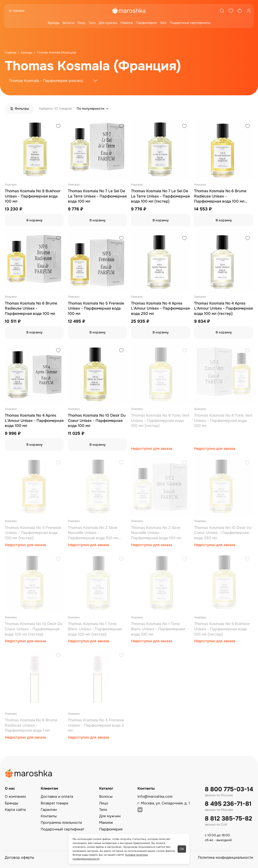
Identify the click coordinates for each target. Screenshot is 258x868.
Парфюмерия (146, 23)
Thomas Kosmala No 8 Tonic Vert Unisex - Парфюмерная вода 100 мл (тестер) (160, 421)
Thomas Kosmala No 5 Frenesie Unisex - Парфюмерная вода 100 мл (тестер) (33, 533)
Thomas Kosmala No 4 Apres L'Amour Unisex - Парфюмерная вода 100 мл (34, 421)
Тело (92, 23)
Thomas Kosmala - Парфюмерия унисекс (46, 81)
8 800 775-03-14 (229, 789)
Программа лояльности (61, 823)
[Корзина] (240, 11)
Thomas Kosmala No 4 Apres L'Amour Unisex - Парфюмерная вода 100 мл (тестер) (223, 308)
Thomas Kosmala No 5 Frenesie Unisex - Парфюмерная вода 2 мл (96, 725)
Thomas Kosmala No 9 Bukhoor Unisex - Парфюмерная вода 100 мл (33, 196)
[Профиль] (249, 11)
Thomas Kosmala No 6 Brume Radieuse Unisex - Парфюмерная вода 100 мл (31, 308)
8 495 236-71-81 (228, 804)
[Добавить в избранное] (58, 127)
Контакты (49, 816)
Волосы (68, 23)
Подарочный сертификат (62, 829)
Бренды (54, 23)
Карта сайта (15, 810)
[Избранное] (231, 11)
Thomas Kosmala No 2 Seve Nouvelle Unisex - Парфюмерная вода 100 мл (156, 533)
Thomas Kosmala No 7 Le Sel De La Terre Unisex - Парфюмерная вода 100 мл (97, 196)
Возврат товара (54, 803)
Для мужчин (108, 23)
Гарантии (49, 810)
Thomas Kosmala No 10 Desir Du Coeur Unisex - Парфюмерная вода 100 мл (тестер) (34, 629)
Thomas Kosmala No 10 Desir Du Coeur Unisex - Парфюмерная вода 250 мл (223, 533)
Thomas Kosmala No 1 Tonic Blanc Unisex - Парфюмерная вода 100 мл (158, 629)
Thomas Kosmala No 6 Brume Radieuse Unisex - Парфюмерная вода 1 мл (31, 725)
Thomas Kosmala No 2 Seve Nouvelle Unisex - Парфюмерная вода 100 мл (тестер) (93, 533)
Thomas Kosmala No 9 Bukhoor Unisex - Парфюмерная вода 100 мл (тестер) (222, 629)
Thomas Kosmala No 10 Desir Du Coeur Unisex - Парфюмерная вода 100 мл (97, 421)
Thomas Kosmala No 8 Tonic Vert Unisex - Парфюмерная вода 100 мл (223, 421)
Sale (163, 23)
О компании (15, 797)
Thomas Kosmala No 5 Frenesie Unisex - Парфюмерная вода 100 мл (96, 308)
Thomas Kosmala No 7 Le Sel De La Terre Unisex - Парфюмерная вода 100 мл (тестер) (160, 196)
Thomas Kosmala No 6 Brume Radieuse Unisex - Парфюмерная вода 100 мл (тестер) (220, 196)
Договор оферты (19, 857)
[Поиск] (222, 11)
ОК (182, 849)
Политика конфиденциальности (226, 857)
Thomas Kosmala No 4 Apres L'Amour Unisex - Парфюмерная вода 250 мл (160, 308)
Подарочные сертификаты (190, 23)
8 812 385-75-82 (228, 819)
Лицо (81, 23)
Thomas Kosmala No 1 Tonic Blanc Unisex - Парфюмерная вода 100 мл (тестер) (95, 629)
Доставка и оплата (57, 797)
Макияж (127, 23)
